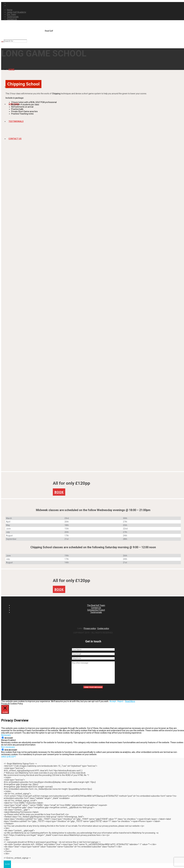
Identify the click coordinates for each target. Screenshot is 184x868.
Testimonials (96, 612)
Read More (130, 701)
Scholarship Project (96, 610)
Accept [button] (113, 701)
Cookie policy (103, 628)
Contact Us (96, 608)
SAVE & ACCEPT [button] (9, 757)
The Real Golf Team (96, 605)
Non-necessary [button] (8, 747)
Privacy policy (90, 628)
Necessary (9, 738)
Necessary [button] (6, 735)
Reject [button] (120, 701)
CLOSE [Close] (7, 864)
